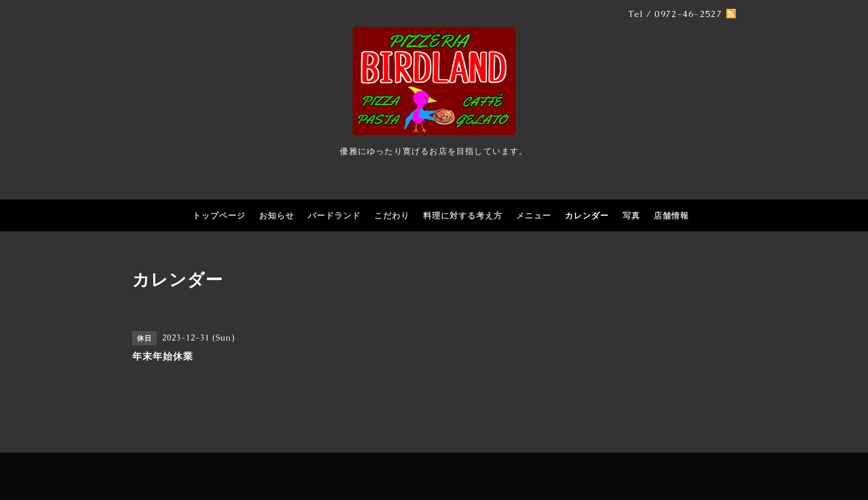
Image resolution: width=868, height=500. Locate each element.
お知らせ (277, 216)
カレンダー (587, 216)
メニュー (534, 216)
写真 (631, 216)
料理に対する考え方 (463, 216)
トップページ (219, 216)
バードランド (334, 216)
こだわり (392, 216)
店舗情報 (671, 216)
